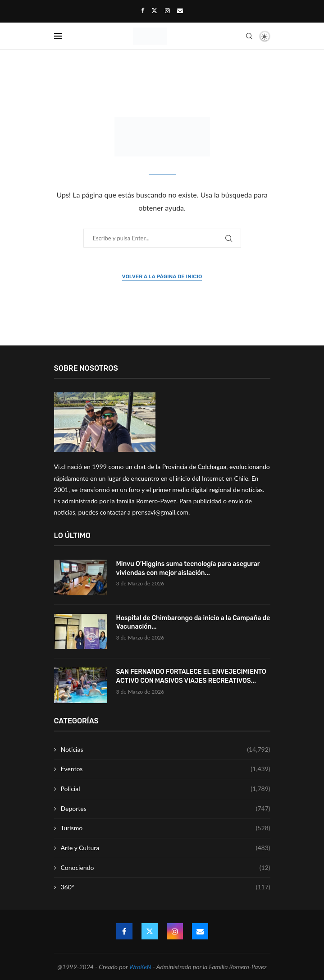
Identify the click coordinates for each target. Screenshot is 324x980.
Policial (166, 789)
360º (166, 887)
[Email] (180, 10)
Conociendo (166, 868)
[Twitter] (154, 10)
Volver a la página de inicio (162, 276)
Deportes (166, 809)
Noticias (166, 750)
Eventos (166, 769)
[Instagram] (167, 10)
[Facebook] (143, 10)
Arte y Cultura (166, 848)
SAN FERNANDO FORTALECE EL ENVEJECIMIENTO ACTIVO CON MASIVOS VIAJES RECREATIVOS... (191, 676)
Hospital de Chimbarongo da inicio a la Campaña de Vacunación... (193, 623)
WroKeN (140, 967)
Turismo (166, 828)
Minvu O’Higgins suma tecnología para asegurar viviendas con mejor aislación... (188, 568)
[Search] (249, 36)
